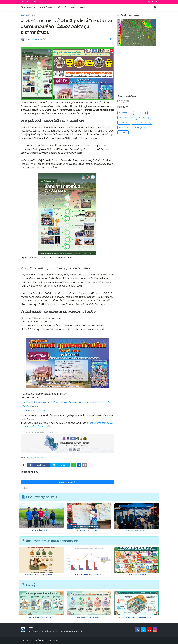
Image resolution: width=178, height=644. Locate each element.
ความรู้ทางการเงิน (142, 123)
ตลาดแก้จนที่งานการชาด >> (137, 531)
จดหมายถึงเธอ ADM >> (41, 530)
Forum (141, 113)
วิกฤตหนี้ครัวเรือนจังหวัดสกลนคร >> (89, 574)
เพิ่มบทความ (25, 2)
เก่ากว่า (110, 488)
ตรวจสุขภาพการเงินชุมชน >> (89, 531)
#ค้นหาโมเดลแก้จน (38, 2)
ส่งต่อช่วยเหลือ (40, 458)
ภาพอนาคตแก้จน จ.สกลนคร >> (137, 574)
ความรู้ (124, 123)
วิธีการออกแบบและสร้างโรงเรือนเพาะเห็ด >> (137, 617)
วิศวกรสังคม (126, 118)
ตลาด (123, 132)
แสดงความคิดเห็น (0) (67, 482)
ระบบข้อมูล (140, 128)
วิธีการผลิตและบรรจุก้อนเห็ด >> (41, 617)
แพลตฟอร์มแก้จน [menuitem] (46, 7)
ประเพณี (32, 15)
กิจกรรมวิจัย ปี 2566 (34, 410)
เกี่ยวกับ (56, 640)
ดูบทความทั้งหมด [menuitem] (78, 7)
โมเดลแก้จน (126, 113)
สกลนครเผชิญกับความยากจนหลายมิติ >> (41, 574)
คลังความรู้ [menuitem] (62, 7)
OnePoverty (28, 7)
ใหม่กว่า (25, 488)
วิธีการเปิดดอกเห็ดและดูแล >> (89, 617)
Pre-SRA (143, 118)
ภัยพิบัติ (124, 128)
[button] (150, 7)
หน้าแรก (24, 15)
